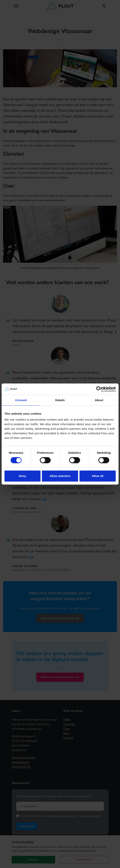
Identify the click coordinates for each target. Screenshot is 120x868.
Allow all (98, 476)
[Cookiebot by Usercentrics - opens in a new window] (99, 389)
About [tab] (99, 400)
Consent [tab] (21, 400)
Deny (22, 476)
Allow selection (60, 476)
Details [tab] (60, 400)
